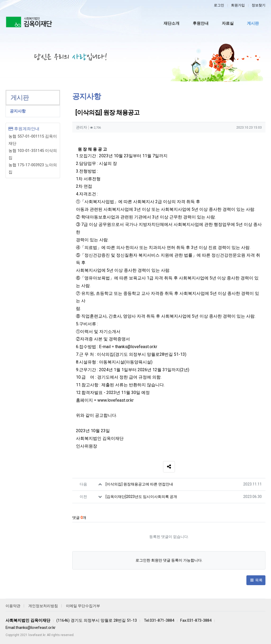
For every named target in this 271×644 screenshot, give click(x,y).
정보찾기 (259, 5)
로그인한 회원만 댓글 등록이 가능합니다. (169, 560)
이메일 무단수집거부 (83, 606)
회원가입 (238, 5)
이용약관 (13, 606)
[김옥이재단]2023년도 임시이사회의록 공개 (141, 497)
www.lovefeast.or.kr (116, 400)
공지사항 (18, 111)
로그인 (219, 5)
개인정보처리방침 (43, 606)
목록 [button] (256, 580)
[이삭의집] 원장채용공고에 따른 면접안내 (139, 484)
